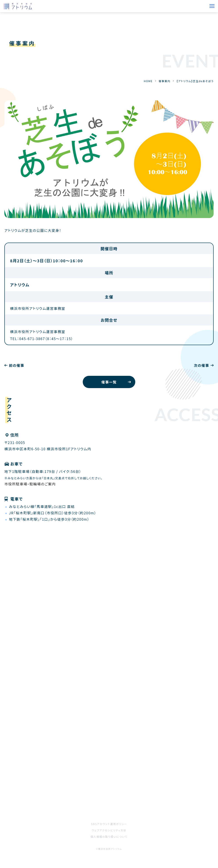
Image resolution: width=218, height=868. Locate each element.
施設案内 (117, 783)
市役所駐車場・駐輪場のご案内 (30, 484)
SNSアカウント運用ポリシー (109, 824)
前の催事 (17, 365)
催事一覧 (109, 382)
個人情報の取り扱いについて (109, 837)
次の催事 (201, 365)
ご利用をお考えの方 (21, 795)
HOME (148, 81)
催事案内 (165, 81)
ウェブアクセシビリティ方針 (109, 830)
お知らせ (116, 771)
